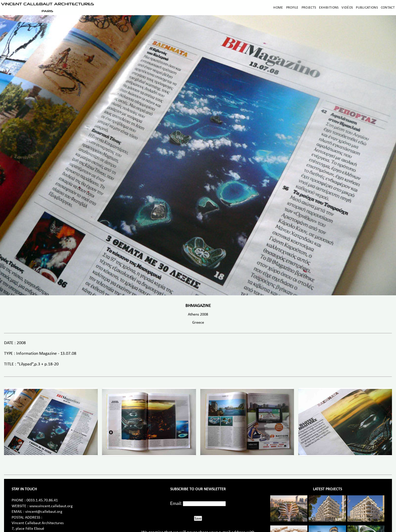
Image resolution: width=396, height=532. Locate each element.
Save (198, 518)
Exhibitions (329, 8)
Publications (367, 8)
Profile (292, 8)
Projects (309, 8)
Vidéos (347, 8)
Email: (176, 503)
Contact (388, 8)
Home (278, 8)
